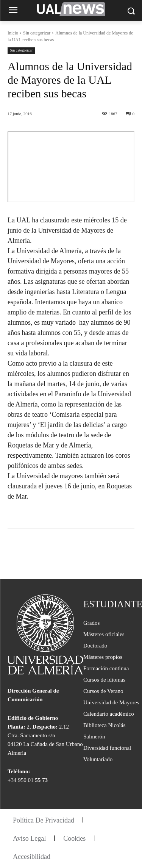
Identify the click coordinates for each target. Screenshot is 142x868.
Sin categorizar (37, 33)
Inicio (13, 33)
